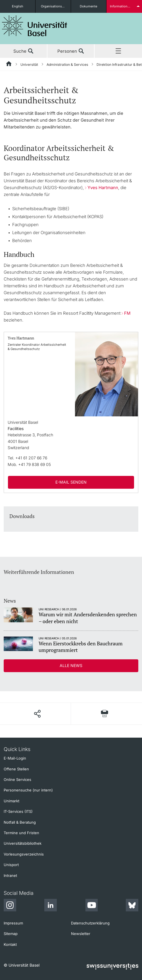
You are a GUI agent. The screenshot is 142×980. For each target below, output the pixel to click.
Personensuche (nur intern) (28, 790)
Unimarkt (12, 801)
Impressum (13, 923)
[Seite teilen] (37, 714)
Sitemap (11, 934)
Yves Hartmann (103, 188)
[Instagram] (10, 906)
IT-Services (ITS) (18, 811)
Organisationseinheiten (56, 6)
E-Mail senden (71, 482)
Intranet (10, 875)
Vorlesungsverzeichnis (24, 854)
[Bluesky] (132, 906)
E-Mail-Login (15, 758)
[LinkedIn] (51, 906)
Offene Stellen (16, 769)
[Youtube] (91, 906)
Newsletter (81, 934)
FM (127, 313)
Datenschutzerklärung (90, 923)
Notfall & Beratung (20, 822)
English (18, 6)
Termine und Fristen (21, 833)
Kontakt (10, 944)
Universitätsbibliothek (23, 843)
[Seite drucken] (105, 714)
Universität (29, 65)
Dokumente (88, 6)
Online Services (17, 780)
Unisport (11, 865)
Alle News (71, 665)
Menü (118, 51)
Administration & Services (67, 65)
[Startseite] (9, 65)
